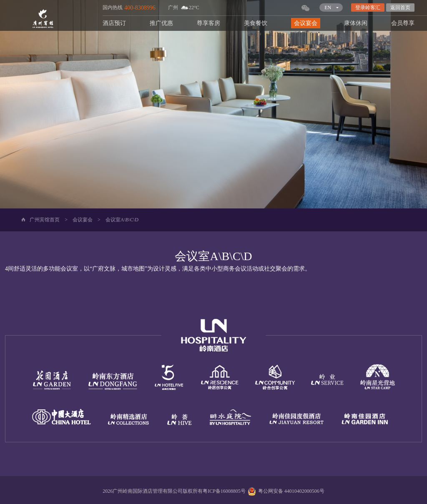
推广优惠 (161, 23)
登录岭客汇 (368, 8)
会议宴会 (306, 23)
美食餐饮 (256, 23)
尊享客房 (208, 23)
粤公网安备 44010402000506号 (285, 491)
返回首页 (400, 8)
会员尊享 (403, 23)
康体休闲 (356, 23)
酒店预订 (114, 23)
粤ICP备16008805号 (224, 491)
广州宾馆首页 (45, 220)
